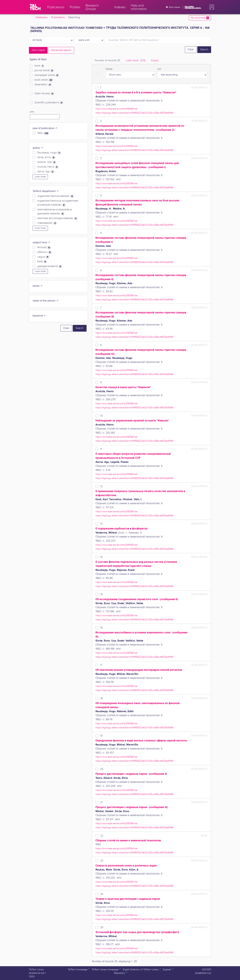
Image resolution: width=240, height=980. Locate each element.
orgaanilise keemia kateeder (56, 196)
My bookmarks (200, 18)
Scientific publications (49, 103)
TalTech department (46, 191)
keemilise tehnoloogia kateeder (57, 218)
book (39, 66)
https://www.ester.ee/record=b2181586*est (116, 109)
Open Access (44, 94)
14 (101, 557)
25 (102, 927)
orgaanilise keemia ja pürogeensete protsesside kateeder (58, 203)
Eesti (42, 262)
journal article (44, 70)
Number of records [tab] (107, 60)
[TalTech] (35, 7)
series (38, 286)
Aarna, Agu (46, 172)
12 (101, 486)
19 (101, 736)
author (38, 148)
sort (159, 69)
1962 (43, 133)
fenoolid (44, 247)
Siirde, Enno (46, 157)
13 (101, 524)
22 (102, 836)
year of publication (45, 128)
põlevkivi (44, 252)
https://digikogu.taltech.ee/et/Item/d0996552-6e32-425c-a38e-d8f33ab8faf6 (134, 113)
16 (101, 628)
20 (102, 769)
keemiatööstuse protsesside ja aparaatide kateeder (55, 212)
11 (101, 449)
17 (101, 665)
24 (102, 894)
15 (101, 594)
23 (102, 861)
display (109, 69)
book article (44, 80)
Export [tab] (155, 60)
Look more (40, 177)
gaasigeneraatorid (50, 266)
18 (101, 698)
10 (101, 416)
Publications (58, 17)
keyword (39, 316)
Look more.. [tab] (136, 60)
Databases (42, 17)
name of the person (46, 301)
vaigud (43, 257)
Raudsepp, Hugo (49, 153)
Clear (191, 50)
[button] (211, 7)
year (32, 112)
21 (101, 802)
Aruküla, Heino (48, 167)
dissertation (43, 85)
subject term (42, 243)
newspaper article (47, 75)
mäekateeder (47, 223)
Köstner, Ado (47, 162)
